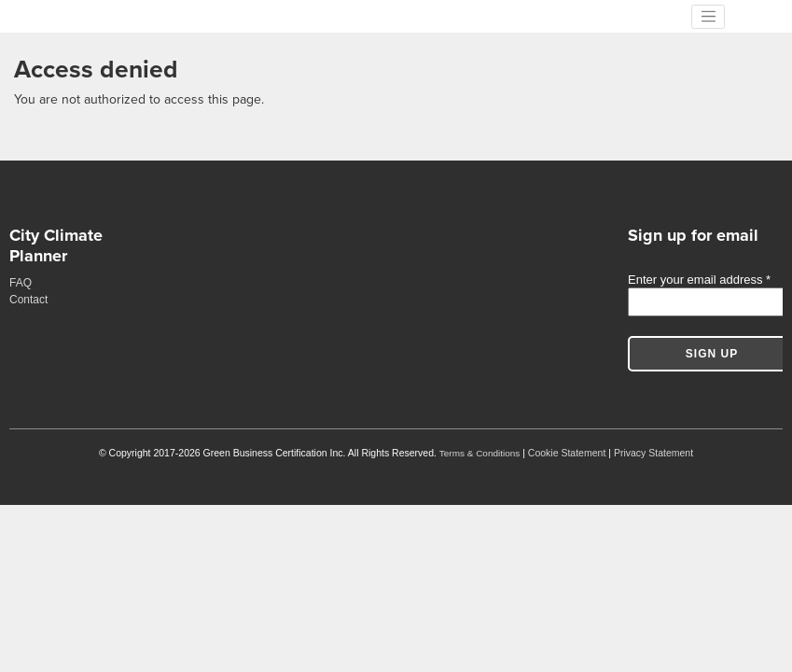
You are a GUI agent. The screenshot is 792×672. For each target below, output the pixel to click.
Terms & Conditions (479, 453)
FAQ (21, 283)
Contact (28, 300)
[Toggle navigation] (708, 17)
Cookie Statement (567, 453)
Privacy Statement (653, 453)
